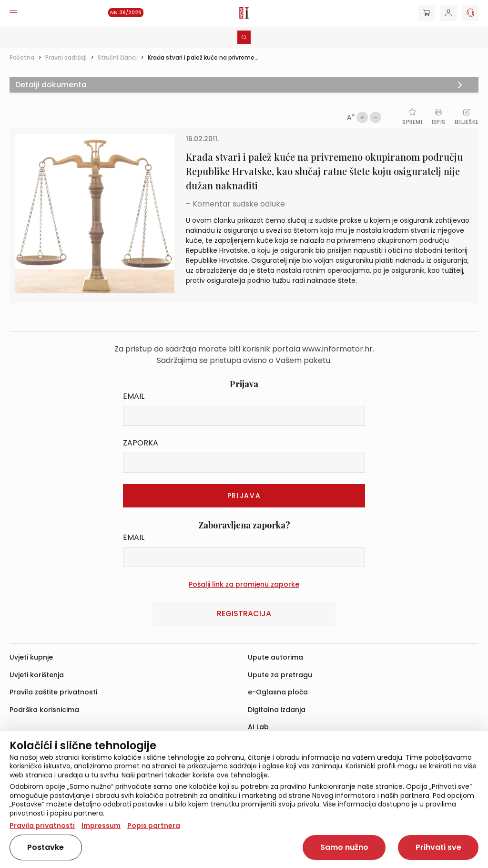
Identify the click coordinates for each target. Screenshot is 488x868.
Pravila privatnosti (42, 826)
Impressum (101, 826)
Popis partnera (154, 826)
